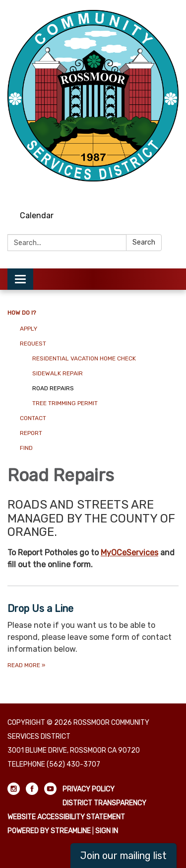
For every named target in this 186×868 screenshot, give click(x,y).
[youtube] (172, 191)
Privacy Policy (89, 789)
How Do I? (22, 313)
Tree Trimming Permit (65, 403)
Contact (33, 418)
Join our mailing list (124, 856)
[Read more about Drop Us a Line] (93, 636)
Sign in (107, 831)
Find (26, 448)
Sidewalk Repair (58, 373)
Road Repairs (53, 388)
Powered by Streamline (49, 831)
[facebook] (154, 191)
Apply (29, 329)
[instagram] (136, 191)
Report (31, 433)
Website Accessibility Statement (66, 817)
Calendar (37, 216)
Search (144, 242)
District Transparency (104, 803)
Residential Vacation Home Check (84, 358)
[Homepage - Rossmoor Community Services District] (93, 96)
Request (33, 344)
